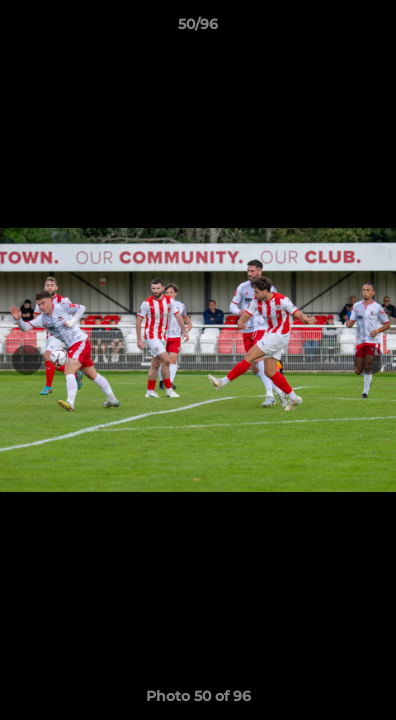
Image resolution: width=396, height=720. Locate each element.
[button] (372, 29)
